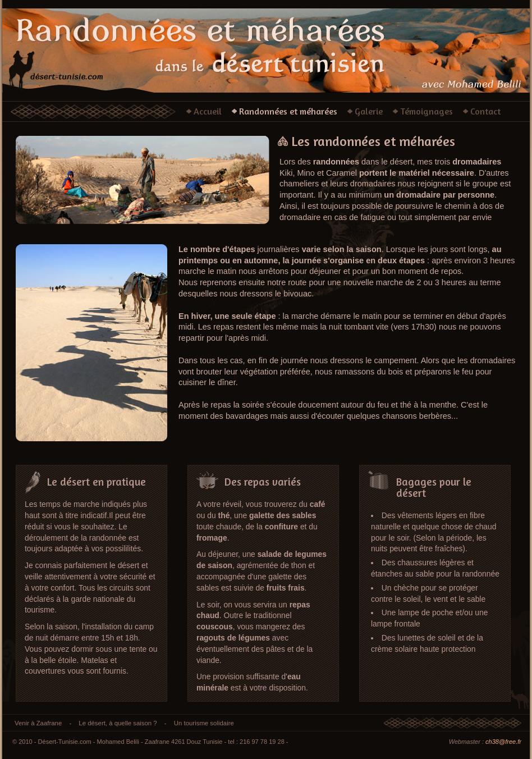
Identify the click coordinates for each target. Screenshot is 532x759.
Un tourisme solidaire (204, 723)
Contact (485, 111)
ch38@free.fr (503, 742)
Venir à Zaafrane (38, 723)
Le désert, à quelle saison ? (118, 723)
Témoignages (426, 111)
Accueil (208, 111)
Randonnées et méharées (288, 111)
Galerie (369, 111)
